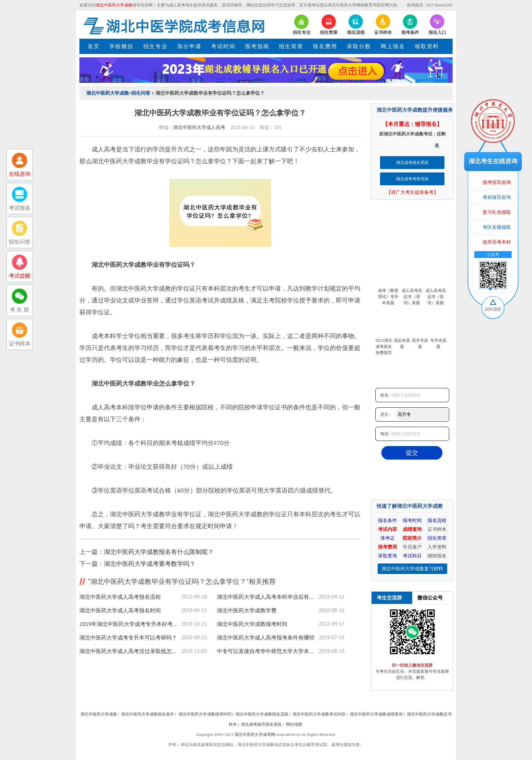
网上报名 (393, 46)
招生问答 (141, 93)
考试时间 (223, 46)
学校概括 (121, 46)
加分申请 (189, 46)
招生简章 (291, 46)
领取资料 (427, 46)
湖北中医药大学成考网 (255, 734)
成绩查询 (412, 529)
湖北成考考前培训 (412, 179)
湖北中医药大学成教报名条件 (148, 714)
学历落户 (412, 547)
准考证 (387, 538)
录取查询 (387, 556)
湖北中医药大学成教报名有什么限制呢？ (159, 552)
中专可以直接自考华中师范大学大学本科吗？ (268, 651)
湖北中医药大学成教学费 (247, 610)
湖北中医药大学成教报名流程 (262, 714)
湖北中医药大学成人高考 (199, 127)
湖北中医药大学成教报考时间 (252, 624)
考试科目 (412, 556)
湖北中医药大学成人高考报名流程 (120, 597)
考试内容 (387, 529)
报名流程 (437, 520)
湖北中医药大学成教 (108, 93)
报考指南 (257, 46)
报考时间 (412, 520)
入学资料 (437, 547)
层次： (386, 414)
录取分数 (359, 46)
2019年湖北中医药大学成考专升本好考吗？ (130, 624)
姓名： (386, 395)
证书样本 (437, 529)
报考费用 (387, 547)
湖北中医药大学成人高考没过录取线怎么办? (130, 651)
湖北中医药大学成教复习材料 (412, 569)
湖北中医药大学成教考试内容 (319, 714)
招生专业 (155, 46)
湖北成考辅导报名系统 (261, 724)
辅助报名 (437, 556)
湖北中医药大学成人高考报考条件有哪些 (266, 637)
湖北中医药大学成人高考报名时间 (120, 610)
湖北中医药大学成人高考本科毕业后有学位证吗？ (268, 597)
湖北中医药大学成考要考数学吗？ (150, 564)
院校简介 (412, 538)
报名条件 (387, 520)
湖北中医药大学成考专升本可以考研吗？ (128, 637)
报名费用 (325, 46)
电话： (386, 434)
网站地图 (294, 724)
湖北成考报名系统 (412, 162)
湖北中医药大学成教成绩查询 (376, 714)
